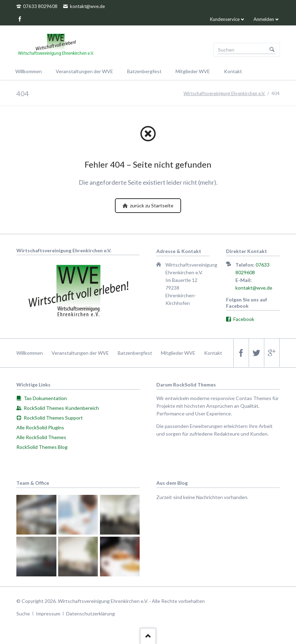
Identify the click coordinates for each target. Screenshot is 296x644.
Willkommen (30, 353)
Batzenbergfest (135, 353)
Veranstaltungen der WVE (80, 353)
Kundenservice (225, 19)
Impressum (48, 614)
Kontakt (213, 353)
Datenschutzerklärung (91, 614)
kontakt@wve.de (254, 288)
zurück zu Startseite (151, 205)
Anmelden (264, 19)
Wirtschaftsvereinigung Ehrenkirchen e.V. (224, 93)
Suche (23, 614)
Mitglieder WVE (178, 353)
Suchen (272, 50)
